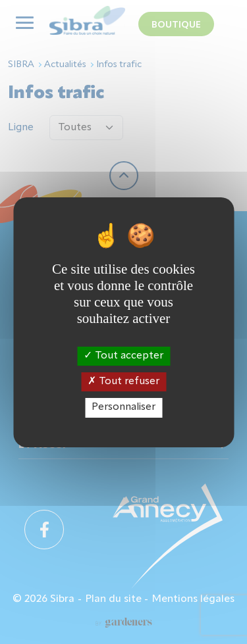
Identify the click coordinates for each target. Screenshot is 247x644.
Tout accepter (123, 356)
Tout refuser (123, 382)
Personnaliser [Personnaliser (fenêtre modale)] (123, 407)
